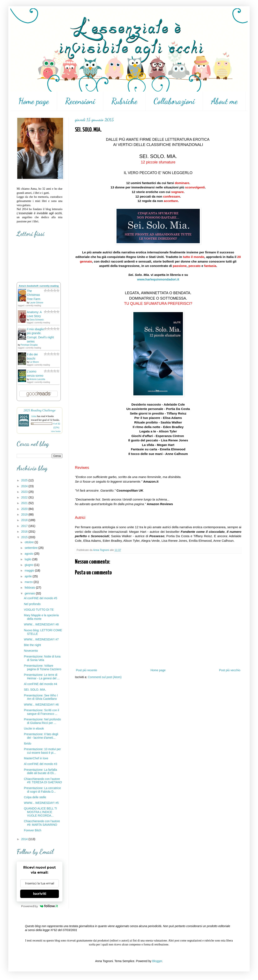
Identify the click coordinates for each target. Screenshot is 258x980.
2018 (25, 520)
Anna (34, 416)
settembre (31, 548)
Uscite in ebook (34, 728)
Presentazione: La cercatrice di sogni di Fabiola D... (42, 790)
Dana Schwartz (37, 320)
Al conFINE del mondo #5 (41, 598)
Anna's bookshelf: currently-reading (39, 286)
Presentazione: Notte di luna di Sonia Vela (42, 658)
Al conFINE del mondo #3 (41, 764)
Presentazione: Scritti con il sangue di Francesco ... (42, 712)
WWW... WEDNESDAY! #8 (41, 624)
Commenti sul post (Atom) (105, 677)
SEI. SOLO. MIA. (35, 690)
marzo (29, 582)
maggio (30, 570)
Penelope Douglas (29, 345)
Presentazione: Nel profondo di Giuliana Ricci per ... (42, 721)
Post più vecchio (230, 670)
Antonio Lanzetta (37, 379)
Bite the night (32, 645)
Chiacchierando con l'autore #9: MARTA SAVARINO (42, 823)
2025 (25, 480)
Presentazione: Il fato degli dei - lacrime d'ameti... (41, 736)
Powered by (40, 906)
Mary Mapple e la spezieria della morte (41, 617)
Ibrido (28, 743)
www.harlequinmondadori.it (158, 279)
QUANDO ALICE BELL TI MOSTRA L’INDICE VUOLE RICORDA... (40, 812)
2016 (25, 532)
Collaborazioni (174, 101)
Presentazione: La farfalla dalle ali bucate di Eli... (40, 771)
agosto (29, 554)
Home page (34, 101)
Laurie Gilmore (36, 303)
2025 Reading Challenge (40, 410)
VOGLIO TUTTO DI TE (39, 610)
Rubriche (124, 101)
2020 (25, 509)
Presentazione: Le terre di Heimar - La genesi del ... (42, 677)
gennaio (30, 593)
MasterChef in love (36, 758)
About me (224, 101)
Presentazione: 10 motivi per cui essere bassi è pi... (42, 751)
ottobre (29, 542)
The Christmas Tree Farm (34, 295)
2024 (25, 486)
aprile (29, 576)
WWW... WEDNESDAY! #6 (41, 705)
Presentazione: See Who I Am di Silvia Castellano (41, 697)
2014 (25, 839)
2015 (25, 537)
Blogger (157, 961)
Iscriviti (40, 894)
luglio (28, 559)
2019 (25, 514)
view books (56, 431)
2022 (25, 497)
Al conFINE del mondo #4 (41, 684)
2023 (25, 492)
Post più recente (86, 670)
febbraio (30, 588)
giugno (29, 565)
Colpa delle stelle (35, 797)
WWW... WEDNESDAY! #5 (41, 803)
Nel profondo (32, 604)
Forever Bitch (33, 830)
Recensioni (80, 101)
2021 (25, 503)
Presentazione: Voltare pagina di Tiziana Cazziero (43, 667)
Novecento (31, 651)
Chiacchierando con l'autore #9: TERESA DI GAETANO (43, 781)
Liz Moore (34, 362)
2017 (25, 526)
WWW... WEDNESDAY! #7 (41, 639)
